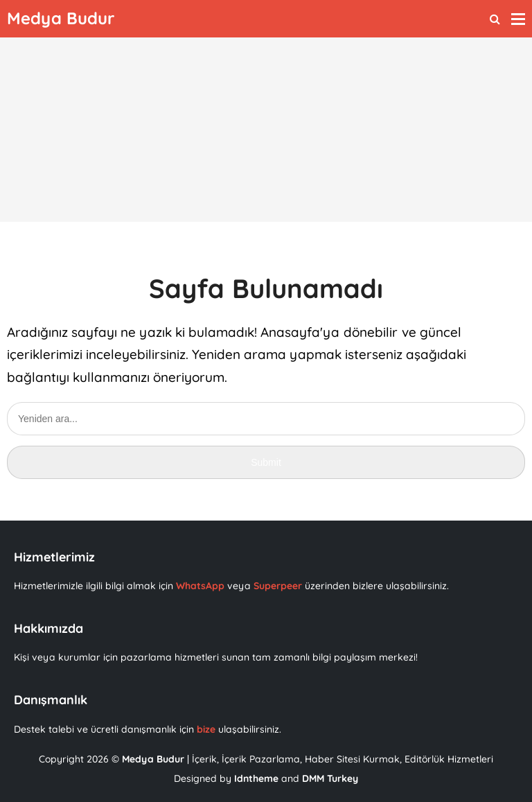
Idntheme (256, 778)
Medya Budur (153, 759)
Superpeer (278, 586)
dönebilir (371, 332)
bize (206, 729)
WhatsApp (202, 586)
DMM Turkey (330, 778)
